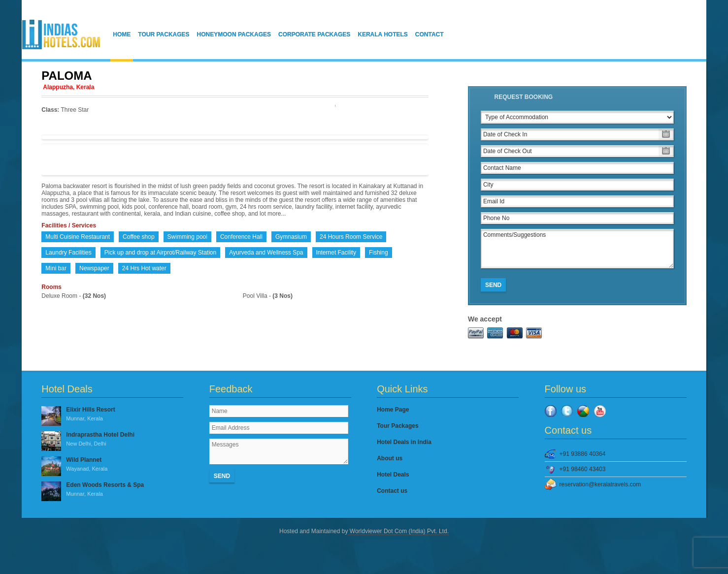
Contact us (392, 491)
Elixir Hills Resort (112, 415)
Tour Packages (164, 34)
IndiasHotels (61, 34)
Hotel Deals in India (404, 442)
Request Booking (524, 97)
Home (122, 34)
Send (493, 285)
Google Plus (583, 411)
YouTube (600, 411)
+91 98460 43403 (583, 469)
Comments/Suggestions (577, 249)
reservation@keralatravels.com (600, 484)
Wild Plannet (112, 465)
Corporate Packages (314, 34)
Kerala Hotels (383, 34)
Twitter (567, 411)
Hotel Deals (393, 475)
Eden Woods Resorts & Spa (112, 490)
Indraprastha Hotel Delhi (112, 440)
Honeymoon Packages (234, 34)
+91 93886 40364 (583, 454)
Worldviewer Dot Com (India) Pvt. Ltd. (398, 531)
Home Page (393, 410)
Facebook (551, 411)
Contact (430, 34)
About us (390, 458)
